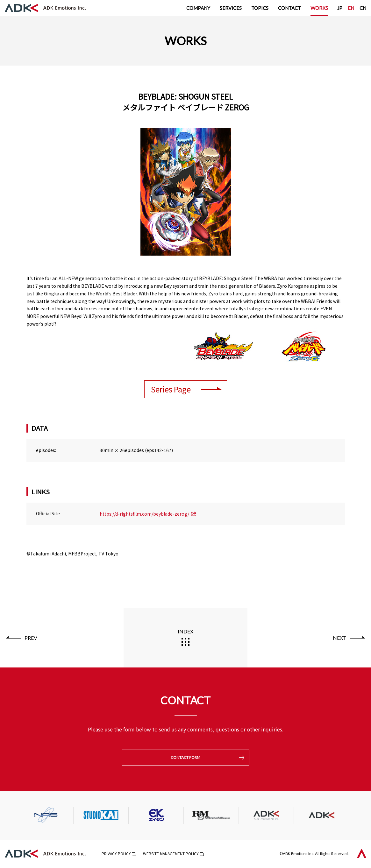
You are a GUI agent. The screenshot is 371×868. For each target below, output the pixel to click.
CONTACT (289, 8)
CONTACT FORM (185, 758)
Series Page (171, 389)
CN (363, 8)
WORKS (319, 8)
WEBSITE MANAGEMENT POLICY (171, 854)
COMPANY (198, 8)
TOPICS (260, 8)
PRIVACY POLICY (116, 854)
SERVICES (231, 8)
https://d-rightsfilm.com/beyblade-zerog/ (144, 514)
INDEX (185, 631)
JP (340, 8)
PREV (31, 638)
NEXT (340, 638)
